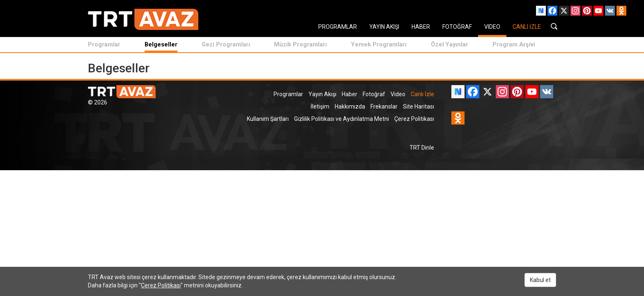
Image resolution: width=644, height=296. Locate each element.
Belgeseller (161, 44)
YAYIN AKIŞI (384, 27)
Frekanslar (384, 106)
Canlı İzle (422, 94)
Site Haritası (419, 106)
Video (398, 94)
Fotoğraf (374, 94)
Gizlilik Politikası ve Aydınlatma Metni (342, 119)
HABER (421, 27)
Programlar (104, 44)
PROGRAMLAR (338, 27)
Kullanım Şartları (268, 119)
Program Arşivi (514, 44)
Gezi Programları (226, 44)
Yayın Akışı (322, 94)
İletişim (320, 106)
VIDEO (492, 27)
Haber (350, 94)
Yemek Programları (379, 44)
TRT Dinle (422, 148)
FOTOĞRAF (457, 27)
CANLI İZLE (527, 27)
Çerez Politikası (414, 119)
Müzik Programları (300, 44)
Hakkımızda (350, 106)
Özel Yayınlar (450, 44)
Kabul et (540, 280)
